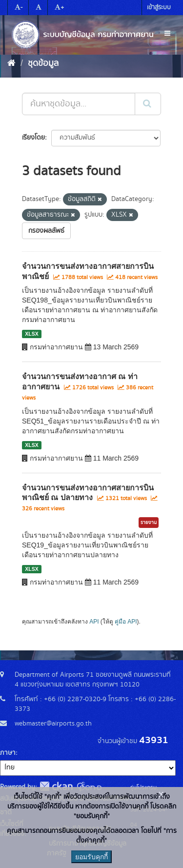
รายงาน (149, 523)
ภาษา (8, 753)
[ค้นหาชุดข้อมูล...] (79, 104)
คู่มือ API (126, 622)
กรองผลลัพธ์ (46, 231)
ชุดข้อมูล (43, 63)
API (94, 622)
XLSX (31, 334)
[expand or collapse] (167, 34)
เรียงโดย (33, 138)
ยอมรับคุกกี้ (91, 857)
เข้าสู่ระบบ (159, 8)
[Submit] (148, 104)
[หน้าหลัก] (11, 63)
